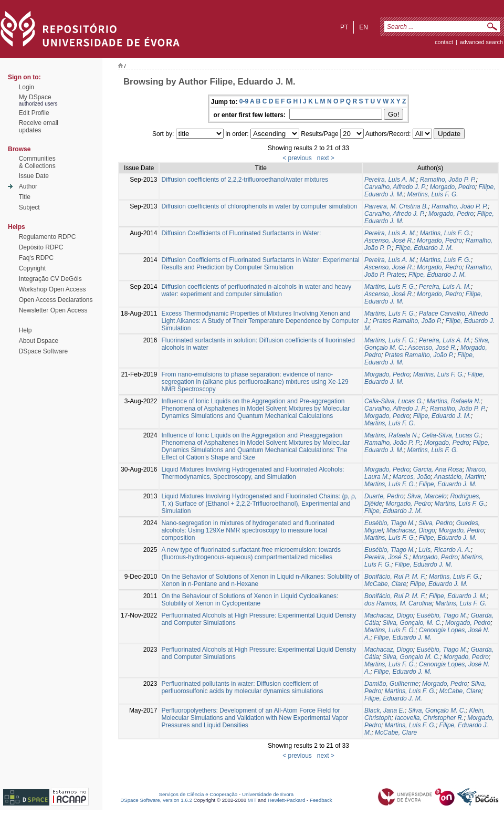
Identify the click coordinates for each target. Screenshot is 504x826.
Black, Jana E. (385, 710)
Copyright (32, 268)
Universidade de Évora (268, 794)
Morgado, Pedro (453, 187)
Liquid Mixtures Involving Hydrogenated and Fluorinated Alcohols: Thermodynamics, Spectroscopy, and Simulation (253, 473)
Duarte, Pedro (384, 496)
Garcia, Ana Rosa (438, 469)
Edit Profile (34, 113)
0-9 (244, 101)
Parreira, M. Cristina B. (396, 206)
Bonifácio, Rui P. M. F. (395, 577)
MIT (252, 800)
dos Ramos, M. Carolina (398, 603)
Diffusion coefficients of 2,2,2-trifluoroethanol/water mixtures (245, 180)
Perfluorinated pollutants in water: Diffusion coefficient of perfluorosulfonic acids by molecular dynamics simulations (242, 687)
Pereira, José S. (387, 557)
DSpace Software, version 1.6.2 (156, 800)
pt (344, 27)
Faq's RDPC (36, 258)
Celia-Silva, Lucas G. (394, 401)
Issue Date (34, 176)
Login (27, 87)
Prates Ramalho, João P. (407, 321)
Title (25, 197)
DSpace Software (43, 351)
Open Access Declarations (56, 300)
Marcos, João (412, 477)
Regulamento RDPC (48, 237)
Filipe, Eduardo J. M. (424, 248)
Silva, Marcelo (427, 496)
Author (28, 186)
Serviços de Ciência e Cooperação (198, 794)
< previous (297, 158)
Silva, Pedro (435, 523)
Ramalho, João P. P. (448, 180)
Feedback (321, 800)
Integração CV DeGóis (50, 279)
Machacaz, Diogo (411, 530)
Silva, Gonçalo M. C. (411, 657)
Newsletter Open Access (53, 310)
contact (444, 42)
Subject (29, 207)
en (364, 27)
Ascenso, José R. (389, 241)
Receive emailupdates (39, 127)
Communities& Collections (37, 162)
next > (326, 158)
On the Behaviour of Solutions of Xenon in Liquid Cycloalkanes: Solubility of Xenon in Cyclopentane (250, 600)
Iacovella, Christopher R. (429, 718)
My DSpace (35, 97)
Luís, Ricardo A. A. (444, 550)
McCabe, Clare (385, 584)
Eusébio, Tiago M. (390, 523)
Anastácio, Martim (459, 477)
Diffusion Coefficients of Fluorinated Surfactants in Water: (241, 233)
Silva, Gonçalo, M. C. (412, 623)
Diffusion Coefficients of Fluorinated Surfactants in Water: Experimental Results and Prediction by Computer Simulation (260, 264)
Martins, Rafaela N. (454, 401)
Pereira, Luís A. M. (390, 180)
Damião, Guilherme (391, 684)
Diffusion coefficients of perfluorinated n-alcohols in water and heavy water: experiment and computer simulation (256, 290)
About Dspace (39, 341)
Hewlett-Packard (286, 800)
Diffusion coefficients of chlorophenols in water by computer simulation (259, 206)
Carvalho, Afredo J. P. (395, 214)
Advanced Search (481, 42)
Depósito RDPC (41, 247)
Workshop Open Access (52, 289)
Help (25, 330)
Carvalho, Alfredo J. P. (395, 187)
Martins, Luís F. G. (432, 194)
